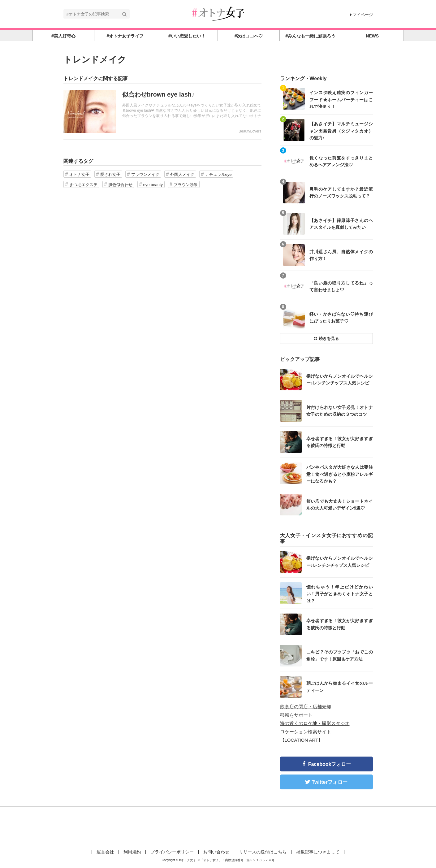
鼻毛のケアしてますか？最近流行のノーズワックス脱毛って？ (341, 193)
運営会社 (105, 852)
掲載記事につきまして (318, 852)
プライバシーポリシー (172, 852)
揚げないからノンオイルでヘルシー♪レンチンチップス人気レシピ (340, 380)
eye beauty (153, 185)
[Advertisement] (218, 827)
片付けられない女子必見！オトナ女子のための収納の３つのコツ (340, 411)
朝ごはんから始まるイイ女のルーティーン (340, 687)
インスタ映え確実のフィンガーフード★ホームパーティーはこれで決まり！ (341, 99)
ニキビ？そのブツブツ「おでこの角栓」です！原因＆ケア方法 (340, 655)
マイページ (362, 15)
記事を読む (162, 111)
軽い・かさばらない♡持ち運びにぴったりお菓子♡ (341, 318)
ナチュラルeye (218, 174)
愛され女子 (110, 174)
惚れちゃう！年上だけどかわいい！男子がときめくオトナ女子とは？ (340, 594)
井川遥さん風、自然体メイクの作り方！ (341, 255)
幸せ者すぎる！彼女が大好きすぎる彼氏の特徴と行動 (340, 442)
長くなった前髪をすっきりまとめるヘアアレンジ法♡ (341, 161)
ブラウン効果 (186, 185)
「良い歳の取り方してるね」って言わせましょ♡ (341, 286)
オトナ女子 (79, 174)
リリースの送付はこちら (263, 852)
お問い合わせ (216, 852)
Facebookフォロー (330, 764)
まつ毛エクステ (83, 185)
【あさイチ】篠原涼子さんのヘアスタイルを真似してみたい (341, 224)
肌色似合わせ (120, 185)
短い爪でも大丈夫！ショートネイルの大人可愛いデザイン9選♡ (340, 505)
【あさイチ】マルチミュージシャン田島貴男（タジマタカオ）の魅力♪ (341, 130)
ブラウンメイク (145, 174)
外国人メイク (182, 174)
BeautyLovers (250, 131)
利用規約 (132, 852)
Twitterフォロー (329, 782)
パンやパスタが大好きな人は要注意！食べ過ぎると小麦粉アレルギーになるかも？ (340, 474)
